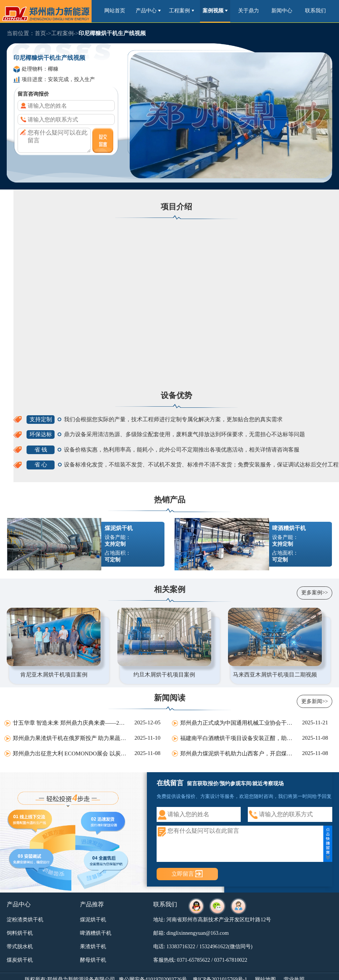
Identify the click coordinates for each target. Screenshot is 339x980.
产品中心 (148, 11)
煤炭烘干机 (20, 960)
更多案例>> (315, 593)
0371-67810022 (231, 960)
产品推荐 (92, 904)
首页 (40, 33)
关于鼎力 (249, 11)
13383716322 (181, 947)
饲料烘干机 (20, 933)
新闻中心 (282, 11)
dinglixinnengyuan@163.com (197, 933)
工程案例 (181, 11)
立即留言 (183, 874)
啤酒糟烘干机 (96, 933)
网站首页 (115, 11)
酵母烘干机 (93, 960)
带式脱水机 (20, 947)
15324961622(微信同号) (226, 947)
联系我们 (315, 11)
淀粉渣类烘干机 (25, 920)
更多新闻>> (315, 701)
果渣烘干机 (93, 947)
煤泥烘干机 (93, 920)
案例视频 (215, 11)
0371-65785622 (193, 960)
